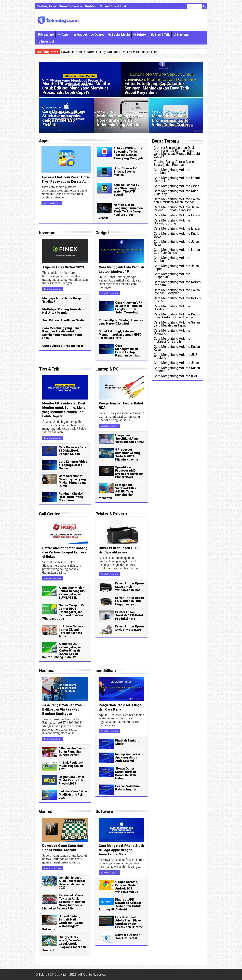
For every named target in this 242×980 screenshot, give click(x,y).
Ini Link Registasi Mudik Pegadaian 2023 (71, 766)
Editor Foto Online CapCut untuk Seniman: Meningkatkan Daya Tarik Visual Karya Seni (157, 88)
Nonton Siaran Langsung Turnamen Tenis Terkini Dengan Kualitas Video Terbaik (120, 211)
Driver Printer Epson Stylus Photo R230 (130, 628)
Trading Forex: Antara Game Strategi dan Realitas (174, 163)
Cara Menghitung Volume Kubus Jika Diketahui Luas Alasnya (177, 316)
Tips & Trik (160, 35)
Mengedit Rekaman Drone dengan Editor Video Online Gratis (171, 120)
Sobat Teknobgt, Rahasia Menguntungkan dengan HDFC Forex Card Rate (120, 334)
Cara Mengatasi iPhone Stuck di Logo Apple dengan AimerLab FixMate (64, 118)
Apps (63, 35)
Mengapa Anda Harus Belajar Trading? (63, 300)
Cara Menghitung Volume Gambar (172, 259)
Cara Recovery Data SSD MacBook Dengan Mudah (72, 451)
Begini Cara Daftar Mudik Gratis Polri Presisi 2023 (72, 780)
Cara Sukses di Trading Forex (63, 346)
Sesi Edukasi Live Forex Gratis (63, 320)
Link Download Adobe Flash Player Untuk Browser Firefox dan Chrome (129, 922)
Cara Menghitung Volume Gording (172, 308)
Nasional (181, 35)
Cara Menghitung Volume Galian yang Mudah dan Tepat (177, 324)
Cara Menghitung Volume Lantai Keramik (177, 179)
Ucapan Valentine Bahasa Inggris (127, 788)
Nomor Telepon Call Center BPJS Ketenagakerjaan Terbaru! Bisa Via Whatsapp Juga (64, 612)
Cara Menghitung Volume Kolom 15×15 (177, 300)
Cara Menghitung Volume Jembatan (172, 171)
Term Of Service (71, 6)
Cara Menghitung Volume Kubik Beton (176, 235)
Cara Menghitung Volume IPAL (176, 376)
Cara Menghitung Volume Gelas (176, 186)
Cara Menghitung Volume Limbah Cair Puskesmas (178, 251)
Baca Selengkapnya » (52, 203)
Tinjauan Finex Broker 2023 (63, 267)
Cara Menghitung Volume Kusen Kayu (177, 348)
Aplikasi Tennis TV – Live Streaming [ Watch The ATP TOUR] (128, 190)
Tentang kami (46, 6)
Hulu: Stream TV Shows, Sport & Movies (125, 171)
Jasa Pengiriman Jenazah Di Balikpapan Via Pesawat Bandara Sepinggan (64, 709)
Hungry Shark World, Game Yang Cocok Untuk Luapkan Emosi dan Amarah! (64, 944)
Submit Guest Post (113, 6)
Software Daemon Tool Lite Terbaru (128, 936)
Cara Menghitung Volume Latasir (177, 215)
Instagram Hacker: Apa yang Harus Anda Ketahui (128, 757)
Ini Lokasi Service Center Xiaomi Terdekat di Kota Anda (71, 631)
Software (104, 811)
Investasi (46, 41)
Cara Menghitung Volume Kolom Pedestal (177, 283)
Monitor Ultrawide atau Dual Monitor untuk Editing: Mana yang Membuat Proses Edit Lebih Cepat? (76, 88)
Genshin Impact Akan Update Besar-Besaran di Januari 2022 (73, 883)
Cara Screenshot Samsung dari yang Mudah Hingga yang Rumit (73, 481)
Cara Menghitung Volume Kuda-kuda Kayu (177, 193)
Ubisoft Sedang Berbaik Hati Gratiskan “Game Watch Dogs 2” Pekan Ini (62, 923)
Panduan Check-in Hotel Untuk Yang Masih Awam (72, 497)
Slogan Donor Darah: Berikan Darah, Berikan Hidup (126, 773)
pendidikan (106, 671)
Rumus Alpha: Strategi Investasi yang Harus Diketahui (121, 322)
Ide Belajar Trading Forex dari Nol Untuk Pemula (63, 311)
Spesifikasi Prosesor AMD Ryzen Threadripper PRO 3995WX (129, 472)
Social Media (119, 35)
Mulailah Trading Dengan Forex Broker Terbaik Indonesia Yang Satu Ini (120, 120)
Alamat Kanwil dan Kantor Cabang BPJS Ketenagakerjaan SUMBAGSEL (73, 593)
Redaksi (91, 6)
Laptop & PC (107, 369)
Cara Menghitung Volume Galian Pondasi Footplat (177, 292)
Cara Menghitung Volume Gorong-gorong (172, 222)
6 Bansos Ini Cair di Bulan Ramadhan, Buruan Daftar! (72, 751)
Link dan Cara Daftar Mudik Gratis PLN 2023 (73, 794)
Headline (46, 35)
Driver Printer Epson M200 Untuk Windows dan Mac (130, 587)
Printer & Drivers (111, 514)
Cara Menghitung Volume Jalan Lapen (176, 267)
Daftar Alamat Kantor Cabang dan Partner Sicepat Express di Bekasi (65, 552)
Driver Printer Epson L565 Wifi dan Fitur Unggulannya (130, 601)
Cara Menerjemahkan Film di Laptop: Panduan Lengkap (128, 350)
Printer (140, 35)
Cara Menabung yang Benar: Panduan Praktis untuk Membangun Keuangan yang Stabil (62, 333)
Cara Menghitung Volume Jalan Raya (176, 243)
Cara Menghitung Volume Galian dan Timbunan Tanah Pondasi (177, 201)
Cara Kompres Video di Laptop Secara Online (73, 465)
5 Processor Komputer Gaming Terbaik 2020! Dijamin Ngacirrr (128, 454)
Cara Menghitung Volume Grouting (172, 332)
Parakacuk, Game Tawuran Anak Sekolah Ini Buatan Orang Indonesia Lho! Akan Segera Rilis (64, 902)
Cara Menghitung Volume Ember (177, 228)
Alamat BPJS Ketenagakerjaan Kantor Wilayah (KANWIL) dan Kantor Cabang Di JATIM (62, 650)
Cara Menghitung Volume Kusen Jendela (177, 369)
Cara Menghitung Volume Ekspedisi (172, 275)
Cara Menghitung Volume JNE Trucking (176, 356)
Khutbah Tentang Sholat (127, 742)
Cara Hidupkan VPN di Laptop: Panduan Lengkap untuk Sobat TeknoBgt (129, 307)
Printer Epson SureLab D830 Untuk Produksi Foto (129, 615)
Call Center (49, 514)
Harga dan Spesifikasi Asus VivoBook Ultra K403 (129, 438)
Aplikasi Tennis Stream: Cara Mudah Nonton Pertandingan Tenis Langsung (111, 52)
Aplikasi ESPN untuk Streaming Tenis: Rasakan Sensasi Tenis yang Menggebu (129, 153)
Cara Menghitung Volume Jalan (176, 363)
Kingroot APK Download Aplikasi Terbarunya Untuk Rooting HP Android (120, 904)
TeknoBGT (46, 975)
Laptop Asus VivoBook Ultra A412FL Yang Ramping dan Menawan (117, 491)
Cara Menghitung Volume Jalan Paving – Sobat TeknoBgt (176, 209)
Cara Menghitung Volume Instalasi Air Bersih (172, 340)
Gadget (80, 35)
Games (98, 35)
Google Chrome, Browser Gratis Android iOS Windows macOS (127, 887)
